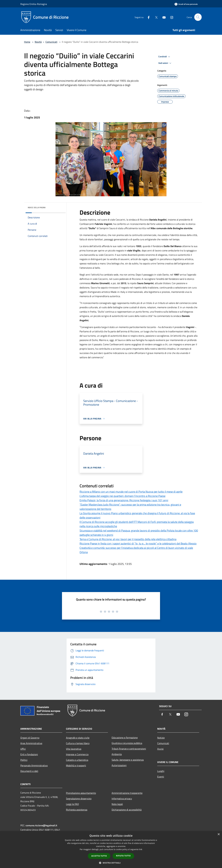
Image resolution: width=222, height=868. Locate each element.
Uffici (23, 749)
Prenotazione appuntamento (81, 793)
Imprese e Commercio (77, 754)
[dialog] (111, 850)
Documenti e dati (29, 771)
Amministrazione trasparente (127, 793)
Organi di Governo (30, 738)
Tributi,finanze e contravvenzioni (129, 749)
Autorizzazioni (119, 765)
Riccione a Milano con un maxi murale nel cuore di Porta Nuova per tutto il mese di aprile (131, 492)
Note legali (117, 804)
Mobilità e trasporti (76, 765)
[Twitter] (155, 17)
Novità (38, 42)
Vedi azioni (165, 63)
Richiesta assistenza (77, 810)
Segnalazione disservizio (79, 799)
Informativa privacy (122, 799)
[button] (111, 863)
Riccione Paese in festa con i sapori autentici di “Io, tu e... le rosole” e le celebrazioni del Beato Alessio (138, 543)
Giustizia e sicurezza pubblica (127, 743)
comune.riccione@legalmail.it (41, 825)
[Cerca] (198, 17)
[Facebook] (147, 17)
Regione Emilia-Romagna (34, 4)
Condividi (165, 57)
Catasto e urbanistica (77, 760)
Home (27, 42)
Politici (24, 760)
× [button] (219, 834)
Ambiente (117, 754)
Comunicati (51, 42)
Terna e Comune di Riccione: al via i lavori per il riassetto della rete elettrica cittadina (128, 539)
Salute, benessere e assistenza (128, 760)
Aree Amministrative (31, 743)
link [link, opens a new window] (141, 849)
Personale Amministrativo (34, 765)
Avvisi (160, 749)
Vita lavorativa (74, 749)
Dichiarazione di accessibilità (127, 810)
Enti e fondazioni (29, 754)
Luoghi (161, 771)
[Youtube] (163, 17)
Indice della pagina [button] (37, 207)
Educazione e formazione (125, 738)
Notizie (161, 738)
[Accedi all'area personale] (186, 4)
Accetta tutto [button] (99, 856)
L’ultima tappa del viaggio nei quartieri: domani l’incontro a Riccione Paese (122, 496)
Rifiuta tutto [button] (123, 856)
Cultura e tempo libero (78, 743)
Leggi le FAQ (72, 804)
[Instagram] (171, 17)
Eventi (161, 777)
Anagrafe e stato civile (78, 738)
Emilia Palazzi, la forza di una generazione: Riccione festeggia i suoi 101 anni (124, 500)
